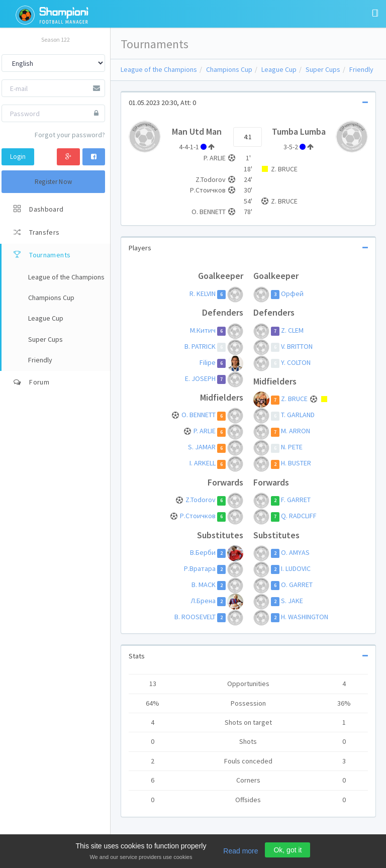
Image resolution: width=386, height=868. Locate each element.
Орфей (292, 294)
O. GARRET (297, 585)
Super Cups (323, 69)
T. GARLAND (298, 415)
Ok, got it (287, 850)
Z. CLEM (292, 330)
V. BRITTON (297, 346)
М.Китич (203, 330)
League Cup (279, 69)
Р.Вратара (200, 568)
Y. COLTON (296, 362)
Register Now (54, 182)
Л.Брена (203, 601)
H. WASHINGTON (305, 617)
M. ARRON (296, 431)
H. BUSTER (296, 463)
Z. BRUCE (295, 399)
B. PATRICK (200, 346)
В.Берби (203, 552)
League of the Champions (159, 69)
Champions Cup (229, 69)
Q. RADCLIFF (299, 516)
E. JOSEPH (200, 378)
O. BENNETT (199, 415)
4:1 (248, 137)
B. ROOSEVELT (195, 617)
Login (18, 157)
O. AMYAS (295, 552)
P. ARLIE (205, 431)
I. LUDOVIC (296, 568)
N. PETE (292, 447)
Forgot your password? (70, 135)
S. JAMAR (202, 447)
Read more (240, 851)
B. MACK (204, 585)
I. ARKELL (203, 463)
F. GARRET (296, 500)
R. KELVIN (203, 294)
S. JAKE (292, 601)
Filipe (208, 362)
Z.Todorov (201, 500)
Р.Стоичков (198, 516)
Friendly (361, 69)
